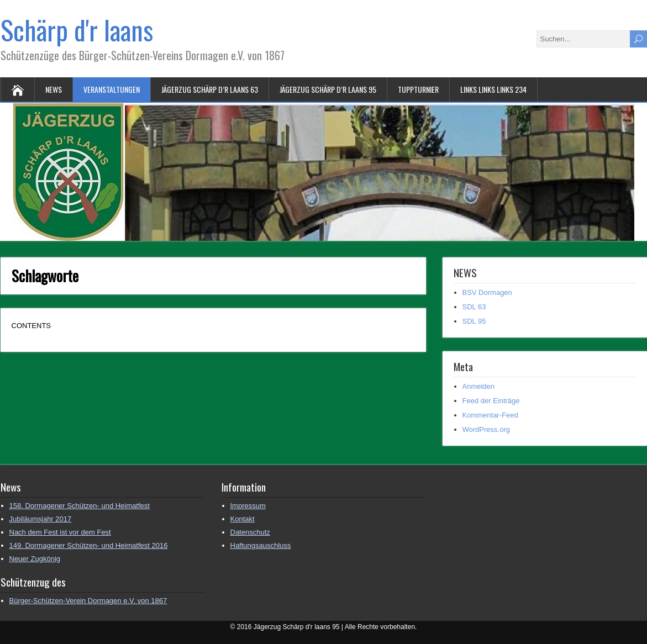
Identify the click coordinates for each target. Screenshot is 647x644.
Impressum (248, 506)
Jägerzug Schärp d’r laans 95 (328, 89)
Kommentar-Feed (490, 415)
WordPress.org (486, 429)
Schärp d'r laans (77, 30)
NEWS (54, 89)
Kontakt (243, 519)
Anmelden (479, 386)
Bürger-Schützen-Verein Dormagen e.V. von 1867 (88, 601)
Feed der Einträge (491, 401)
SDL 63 (474, 307)
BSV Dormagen (487, 292)
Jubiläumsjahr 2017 (41, 519)
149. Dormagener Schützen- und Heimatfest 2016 (89, 545)
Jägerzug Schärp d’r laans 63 (210, 89)
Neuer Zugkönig (35, 559)
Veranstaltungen (112, 89)
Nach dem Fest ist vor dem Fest (60, 532)
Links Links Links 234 (493, 89)
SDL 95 (474, 321)
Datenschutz (250, 532)
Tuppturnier (418, 89)
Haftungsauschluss (261, 545)
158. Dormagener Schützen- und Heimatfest (80, 506)
